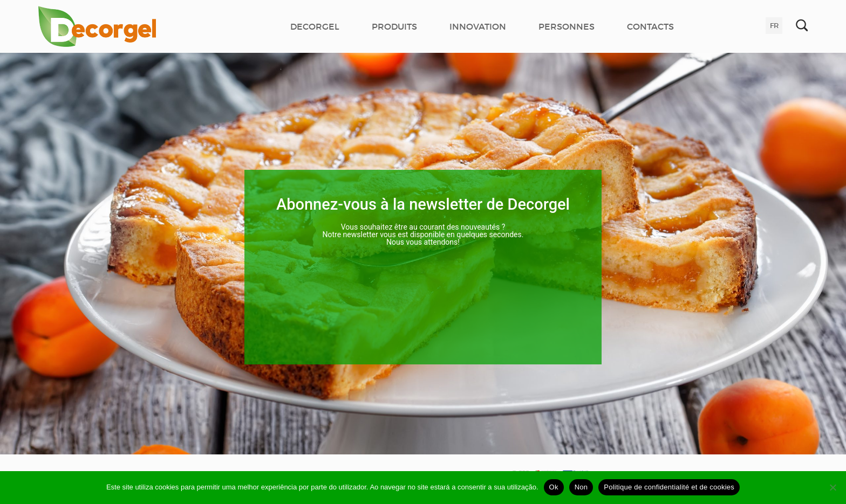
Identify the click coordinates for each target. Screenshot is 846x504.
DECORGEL (315, 26)
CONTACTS (650, 26)
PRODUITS (394, 26)
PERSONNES (567, 26)
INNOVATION (478, 26)
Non (581, 487)
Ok (554, 487)
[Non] (833, 487)
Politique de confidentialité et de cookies (669, 487)
